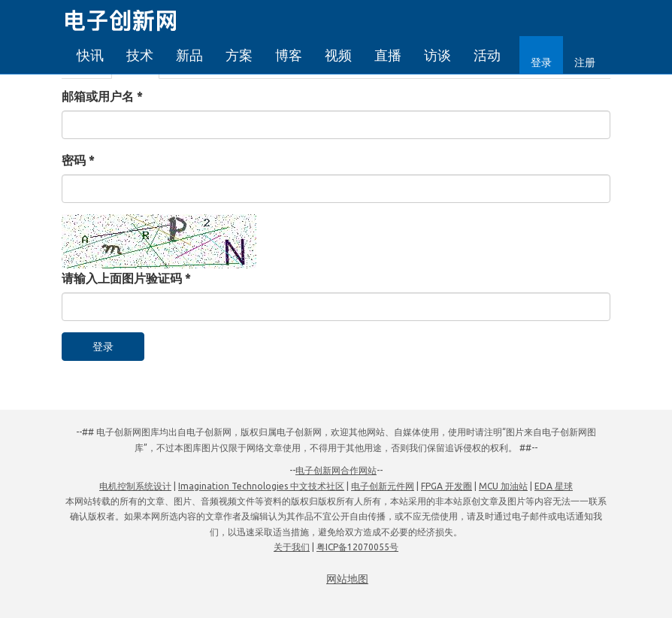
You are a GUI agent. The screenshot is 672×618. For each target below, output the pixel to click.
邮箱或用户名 (102, 96)
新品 (189, 55)
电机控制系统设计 (135, 486)
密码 (78, 160)
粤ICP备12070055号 (357, 547)
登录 (541, 62)
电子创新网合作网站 (336, 470)
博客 (289, 55)
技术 (140, 55)
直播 (388, 55)
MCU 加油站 (503, 486)
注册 (585, 62)
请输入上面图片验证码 (126, 278)
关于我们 (292, 547)
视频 (338, 55)
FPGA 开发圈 (446, 486)
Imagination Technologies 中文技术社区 (261, 486)
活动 (487, 55)
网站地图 (347, 579)
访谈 (437, 55)
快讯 (90, 55)
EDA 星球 (554, 486)
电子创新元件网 (383, 486)
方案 (239, 55)
